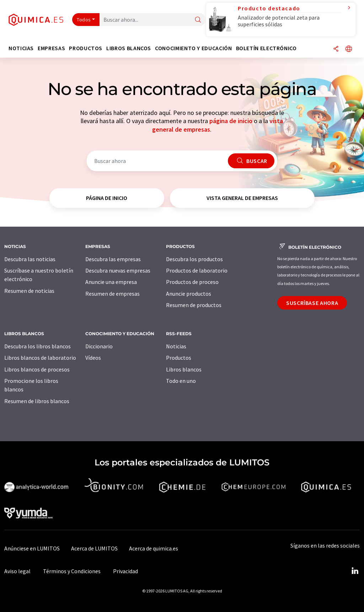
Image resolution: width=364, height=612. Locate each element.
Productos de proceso (192, 282)
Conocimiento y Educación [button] (193, 48)
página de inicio (231, 121)
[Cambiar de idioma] (349, 49)
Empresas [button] (51, 48)
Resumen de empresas (113, 294)
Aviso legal (17, 571)
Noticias (176, 346)
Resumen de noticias (29, 291)
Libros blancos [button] (129, 48)
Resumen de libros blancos (37, 401)
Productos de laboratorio (197, 270)
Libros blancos (184, 369)
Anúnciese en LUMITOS (32, 548)
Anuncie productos (189, 294)
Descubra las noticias (30, 259)
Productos (179, 358)
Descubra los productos (194, 259)
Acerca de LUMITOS (94, 548)
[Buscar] (198, 20)
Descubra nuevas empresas (118, 270)
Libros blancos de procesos (37, 369)
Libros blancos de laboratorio (40, 358)
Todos (84, 20)
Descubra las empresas (113, 259)
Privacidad (125, 571)
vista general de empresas (242, 198)
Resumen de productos (194, 305)
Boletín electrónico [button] (266, 48)
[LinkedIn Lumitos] (355, 571)
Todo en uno (181, 381)
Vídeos (93, 358)
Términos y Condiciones (72, 571)
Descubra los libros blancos (38, 346)
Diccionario (99, 346)
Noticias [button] (21, 48)
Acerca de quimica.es (154, 548)
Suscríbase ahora (312, 303)
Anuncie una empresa (111, 282)
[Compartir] (336, 49)
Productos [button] (86, 48)
